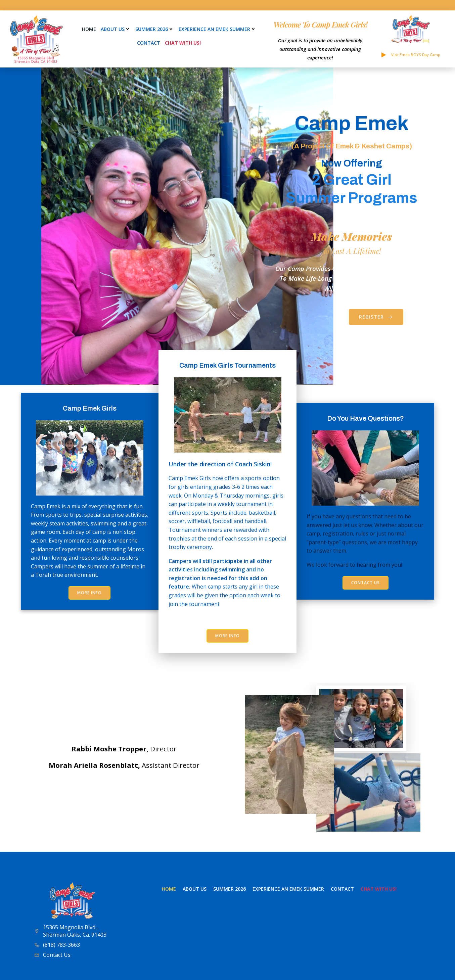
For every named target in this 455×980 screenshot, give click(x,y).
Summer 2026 (155, 29)
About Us (116, 29)
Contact (149, 43)
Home (89, 29)
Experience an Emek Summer (217, 29)
